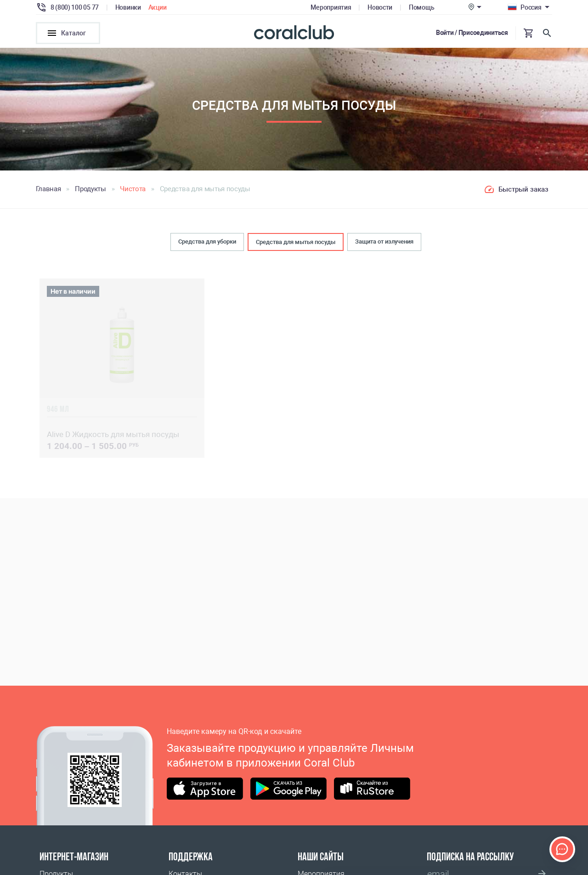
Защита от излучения (384, 241)
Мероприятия (331, 7)
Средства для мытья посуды (296, 242)
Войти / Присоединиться (472, 33)
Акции (158, 7)
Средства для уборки (207, 241)
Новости (380, 7)
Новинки (128, 7)
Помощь (421, 7)
